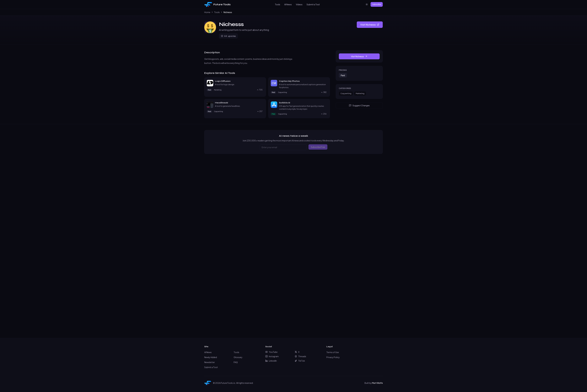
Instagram (272, 356)
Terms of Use (333, 352)
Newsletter (210, 362)
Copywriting (346, 93)
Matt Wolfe (377, 383)
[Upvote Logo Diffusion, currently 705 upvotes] (260, 90)
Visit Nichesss (370, 25)
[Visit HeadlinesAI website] (262, 103)
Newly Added (211, 357)
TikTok (300, 361)
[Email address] (283, 147)
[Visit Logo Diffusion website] (262, 81)
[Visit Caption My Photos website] (326, 81)
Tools (278, 4)
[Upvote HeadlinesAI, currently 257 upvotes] (260, 111)
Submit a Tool (313, 4)
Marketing (360, 93)
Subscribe (377, 4)
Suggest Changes (359, 105)
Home (207, 12)
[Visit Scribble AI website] (326, 103)
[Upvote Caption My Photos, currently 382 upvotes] (324, 92)
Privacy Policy (333, 357)
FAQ (236, 362)
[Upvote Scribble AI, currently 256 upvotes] (324, 114)
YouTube (271, 352)
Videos (299, 4)
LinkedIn (271, 361)
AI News (288, 4)
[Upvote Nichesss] (228, 36)
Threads (300, 356)
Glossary (238, 357)
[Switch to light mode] (367, 4)
